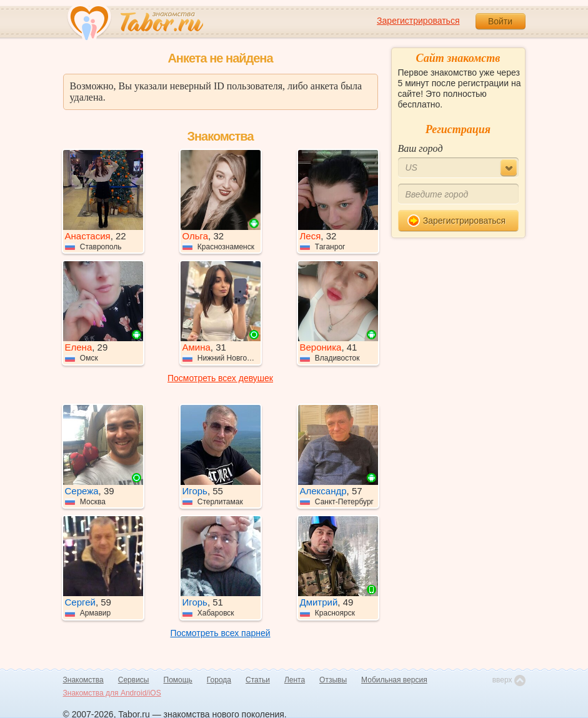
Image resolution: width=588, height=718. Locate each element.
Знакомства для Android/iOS (112, 693)
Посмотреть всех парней (220, 633)
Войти (500, 21)
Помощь (178, 680)
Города (219, 680)
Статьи (258, 680)
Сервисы (134, 680)
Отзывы (333, 680)
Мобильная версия (394, 680)
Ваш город (421, 148)
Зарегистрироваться (418, 21)
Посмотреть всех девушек (220, 378)
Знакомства (83, 680)
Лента (295, 680)
